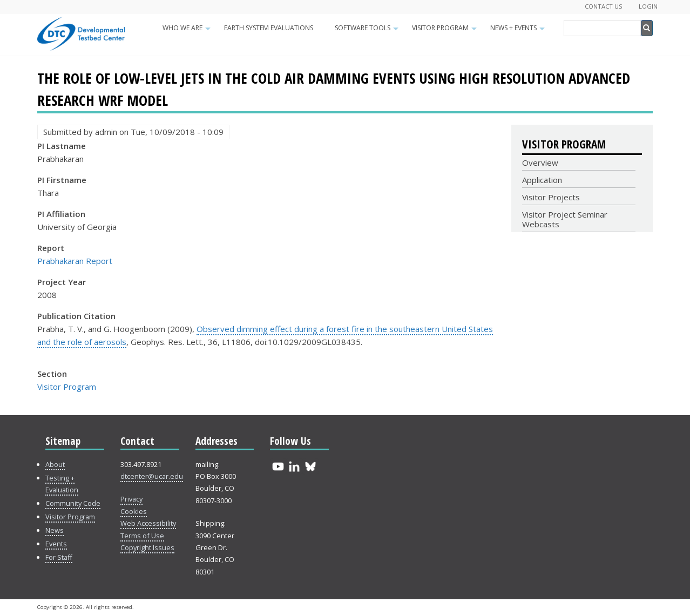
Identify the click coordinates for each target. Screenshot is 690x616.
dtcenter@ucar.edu (152, 476)
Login (648, 6)
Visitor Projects (551, 197)
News (55, 530)
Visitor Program (446, 31)
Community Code (73, 503)
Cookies (134, 511)
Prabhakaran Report (75, 261)
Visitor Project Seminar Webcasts (565, 219)
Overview (540, 163)
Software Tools (368, 31)
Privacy (131, 499)
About (55, 464)
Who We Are (188, 31)
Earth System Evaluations (269, 28)
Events (56, 544)
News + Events (519, 31)
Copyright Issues (147, 547)
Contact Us (604, 6)
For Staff (59, 557)
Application (542, 180)
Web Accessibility (148, 523)
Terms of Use (142, 536)
